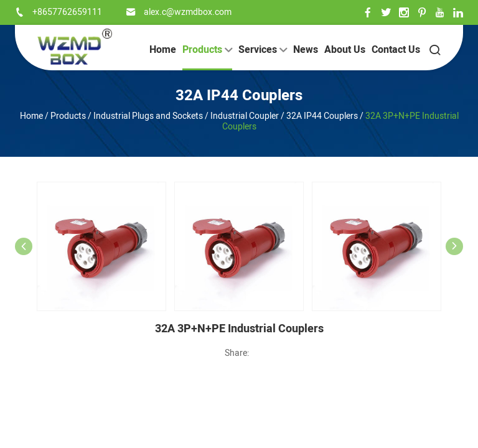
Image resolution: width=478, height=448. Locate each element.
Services (263, 50)
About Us (345, 50)
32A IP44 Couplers (239, 96)
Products (207, 50)
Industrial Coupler (245, 116)
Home (163, 50)
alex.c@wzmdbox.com (188, 12)
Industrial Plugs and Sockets (148, 116)
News (306, 50)
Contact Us (396, 50)
